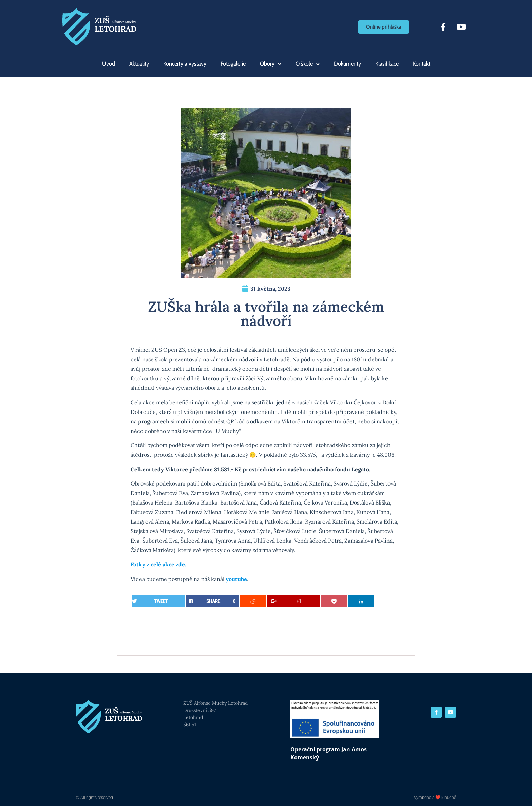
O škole (308, 64)
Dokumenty (347, 64)
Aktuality (139, 64)
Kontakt (422, 64)
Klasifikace (387, 64)
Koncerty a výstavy (185, 64)
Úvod (109, 64)
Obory (271, 64)
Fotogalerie (233, 64)
